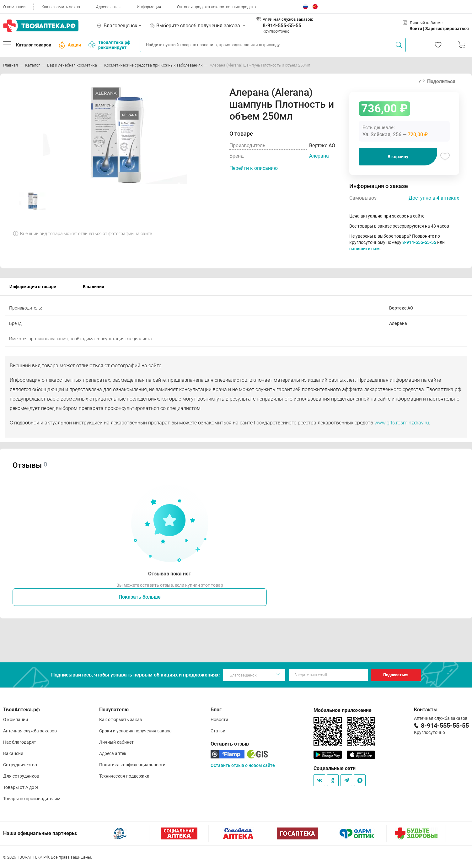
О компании (14, 7)
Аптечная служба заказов (30, 731)
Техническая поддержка (124, 776)
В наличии (94, 287)
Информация (149, 7)
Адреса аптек (108, 7)
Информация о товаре (33, 287)
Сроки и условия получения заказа (135, 731)
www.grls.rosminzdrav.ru (402, 423)
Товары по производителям (32, 799)
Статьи (218, 731)
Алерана (319, 156)
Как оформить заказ (61, 7)
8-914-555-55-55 (282, 26)
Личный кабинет (116, 742)
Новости (219, 720)
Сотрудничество (20, 765)
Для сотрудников (21, 776)
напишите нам (365, 249)
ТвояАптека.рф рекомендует (109, 45)
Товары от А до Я (21, 787)
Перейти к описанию (254, 168)
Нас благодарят (20, 742)
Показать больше (140, 597)
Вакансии (13, 753)
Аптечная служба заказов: (288, 19)
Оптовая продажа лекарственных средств (216, 7)
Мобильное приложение (343, 710)
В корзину (398, 157)
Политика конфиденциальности (132, 765)
